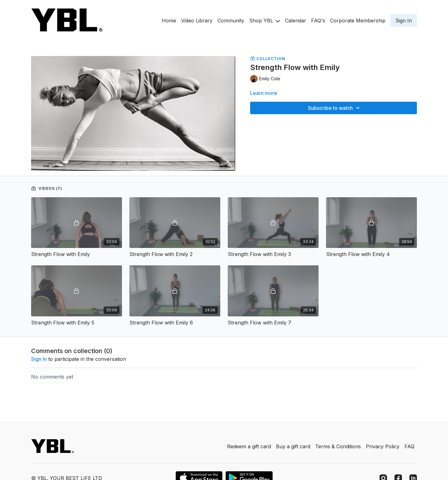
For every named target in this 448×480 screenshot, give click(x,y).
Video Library (197, 21)
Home (169, 21)
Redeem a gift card (249, 446)
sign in (39, 359)
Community (231, 21)
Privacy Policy (383, 446)
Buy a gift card (293, 446)
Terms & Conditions (338, 446)
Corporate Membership (358, 21)
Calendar (296, 21)
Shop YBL (265, 21)
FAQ (409, 446)
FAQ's (318, 21)
